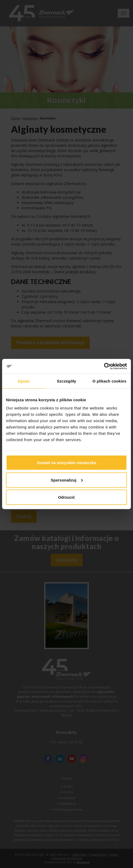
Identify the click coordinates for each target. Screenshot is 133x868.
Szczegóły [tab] (66, 381)
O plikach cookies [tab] (109, 381)
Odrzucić (66, 497)
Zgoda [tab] (24, 381)
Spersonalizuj (67, 480)
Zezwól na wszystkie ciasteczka (66, 463)
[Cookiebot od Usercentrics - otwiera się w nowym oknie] (104, 366)
